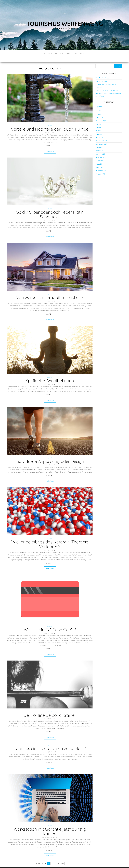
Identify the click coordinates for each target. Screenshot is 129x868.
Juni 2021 (99, 121)
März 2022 (99, 112)
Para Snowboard (101, 75)
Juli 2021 (99, 118)
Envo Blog (79, 864)
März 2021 (99, 128)
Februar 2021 (100, 131)
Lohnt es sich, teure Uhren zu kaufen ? (50, 742)
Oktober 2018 (100, 168)
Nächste (61, 857)
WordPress (65, 864)
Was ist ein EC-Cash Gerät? (50, 624)
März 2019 (99, 158)
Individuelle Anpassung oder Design (50, 455)
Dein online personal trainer (50, 709)
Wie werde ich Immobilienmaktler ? (50, 291)
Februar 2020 (100, 148)
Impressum (80, 53)
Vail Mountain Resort (103, 72)
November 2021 (101, 115)
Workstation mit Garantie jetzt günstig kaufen (50, 825)
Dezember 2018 (101, 165)
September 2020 (101, 138)
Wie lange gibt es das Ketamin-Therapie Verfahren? (50, 538)
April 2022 (99, 108)
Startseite (48, 53)
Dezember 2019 (101, 151)
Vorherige (39, 857)
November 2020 (101, 135)
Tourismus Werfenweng (65, 24)
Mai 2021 (99, 125)
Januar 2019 (100, 161)
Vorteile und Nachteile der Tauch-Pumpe (50, 123)
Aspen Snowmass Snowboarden (107, 84)
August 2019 (100, 155)
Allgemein (59, 53)
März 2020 (99, 145)
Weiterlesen (50, 145)
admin (51, 140)
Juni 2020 (99, 141)
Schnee (69, 53)
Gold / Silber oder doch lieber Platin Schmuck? (50, 208)
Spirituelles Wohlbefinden (50, 374)
